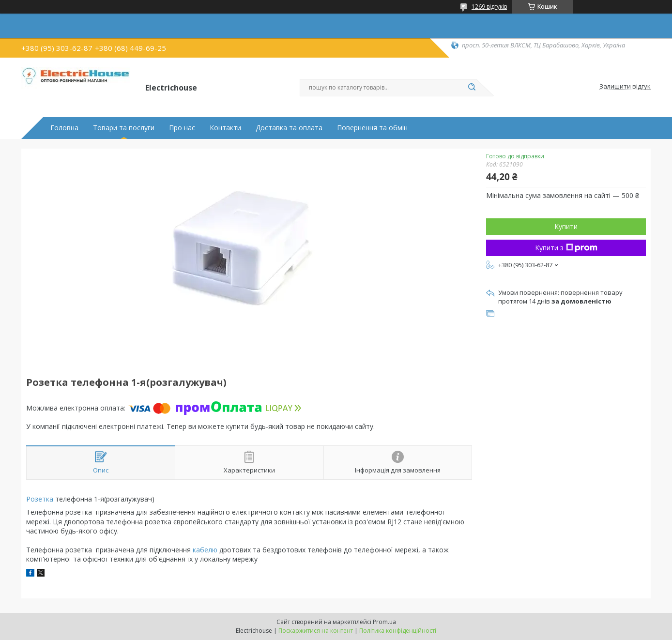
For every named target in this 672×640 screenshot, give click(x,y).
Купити (566, 226)
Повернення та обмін (372, 128)
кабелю (205, 550)
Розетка (40, 499)
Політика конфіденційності (398, 631)
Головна (64, 128)
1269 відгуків (489, 7)
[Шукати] (472, 88)
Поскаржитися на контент (316, 631)
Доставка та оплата (289, 128)
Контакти (225, 128)
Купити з (566, 248)
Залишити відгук (625, 87)
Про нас (182, 128)
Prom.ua (384, 622)
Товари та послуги (124, 128)
